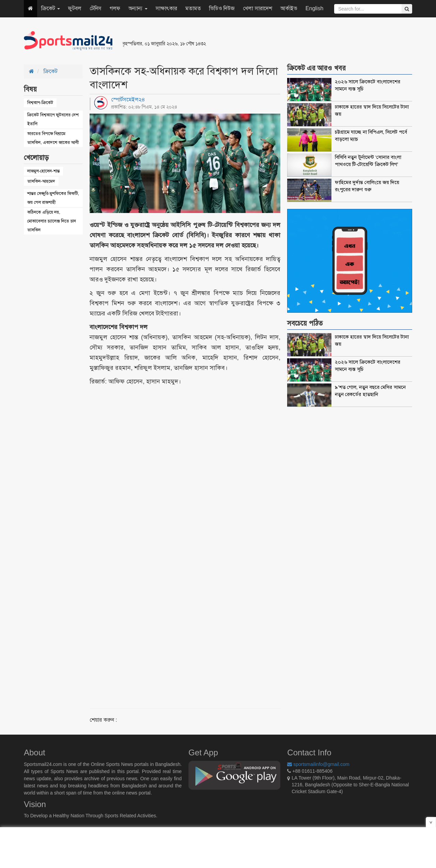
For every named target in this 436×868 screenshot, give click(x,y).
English (314, 8)
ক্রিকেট (51, 8)
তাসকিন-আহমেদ (41, 181)
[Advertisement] (301, 41)
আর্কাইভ (289, 8)
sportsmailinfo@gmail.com (318, 764)
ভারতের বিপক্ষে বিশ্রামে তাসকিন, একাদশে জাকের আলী (53, 138)
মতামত (193, 8)
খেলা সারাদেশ (257, 8)
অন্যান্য (138, 8)
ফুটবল (75, 8)
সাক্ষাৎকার (166, 8)
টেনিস (96, 8)
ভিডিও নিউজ (222, 8)
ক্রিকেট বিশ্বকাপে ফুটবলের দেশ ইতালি (53, 119)
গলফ (115, 8)
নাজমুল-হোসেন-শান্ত (43, 171)
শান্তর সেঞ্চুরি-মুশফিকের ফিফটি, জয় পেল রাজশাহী (53, 198)
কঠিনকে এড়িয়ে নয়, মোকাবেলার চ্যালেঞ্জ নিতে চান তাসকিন (52, 221)
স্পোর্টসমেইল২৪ (128, 100)
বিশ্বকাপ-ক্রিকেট (40, 103)
